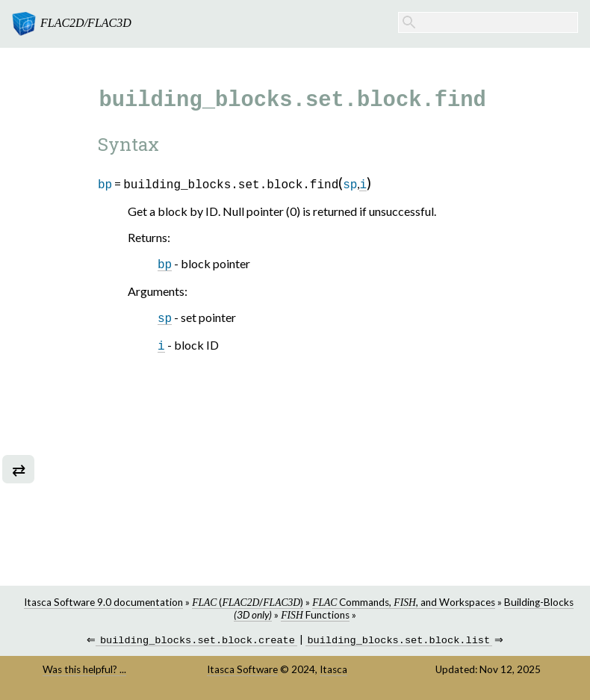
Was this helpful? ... (84, 671)
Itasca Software (242, 671)
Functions (315, 615)
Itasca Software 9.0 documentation (103, 602)
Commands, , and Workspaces (404, 602)
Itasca (333, 671)
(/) (248, 602)
